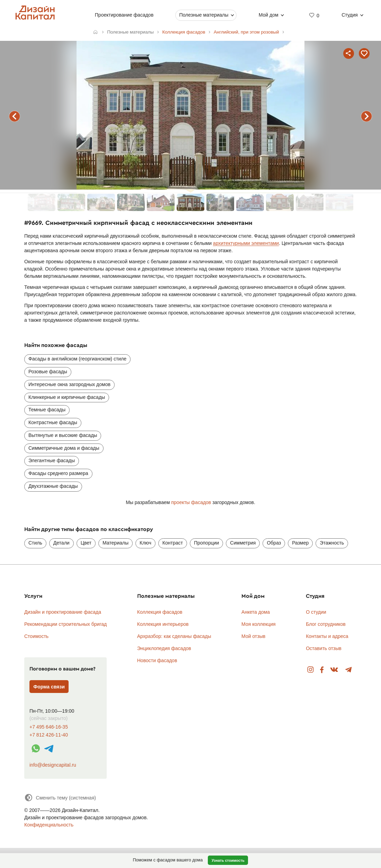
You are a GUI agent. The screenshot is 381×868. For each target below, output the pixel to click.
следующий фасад (366, 116)
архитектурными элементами (246, 243)
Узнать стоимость (228, 860)
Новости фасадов (157, 660)
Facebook (322, 670)
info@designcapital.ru (53, 765)
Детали (61, 543)
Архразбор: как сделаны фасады (174, 636)
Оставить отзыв (324, 648)
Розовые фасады (48, 372)
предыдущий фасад (15, 116)
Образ (274, 543)
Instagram (311, 670)
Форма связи (49, 687)
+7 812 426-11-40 (49, 735)
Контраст (173, 543)
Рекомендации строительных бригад (65, 624)
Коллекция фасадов (160, 612)
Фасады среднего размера (58, 473)
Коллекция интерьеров (163, 624)
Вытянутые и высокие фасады (63, 435)
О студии (316, 612)
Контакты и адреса (327, 636)
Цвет (86, 543)
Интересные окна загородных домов (69, 384)
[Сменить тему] (60, 798)
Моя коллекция (259, 624)
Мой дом (269, 15)
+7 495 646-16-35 (49, 727)
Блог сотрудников (326, 624)
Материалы (116, 543)
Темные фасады (47, 410)
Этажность (332, 543)
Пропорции (206, 543)
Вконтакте (334, 670)
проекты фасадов (191, 502)
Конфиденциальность (49, 825)
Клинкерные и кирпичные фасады (67, 397)
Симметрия (243, 543)
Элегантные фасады (52, 460)
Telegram (349, 670)
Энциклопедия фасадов (164, 648)
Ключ (145, 543)
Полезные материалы (204, 15)
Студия (350, 15)
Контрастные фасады (53, 422)
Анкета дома (256, 612)
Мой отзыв (253, 636)
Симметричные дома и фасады (64, 448)
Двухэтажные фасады (53, 486)
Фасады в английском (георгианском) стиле (77, 359)
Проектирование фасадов (124, 15)
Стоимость (36, 636)
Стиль (35, 543)
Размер (300, 543)
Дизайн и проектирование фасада (63, 612)
